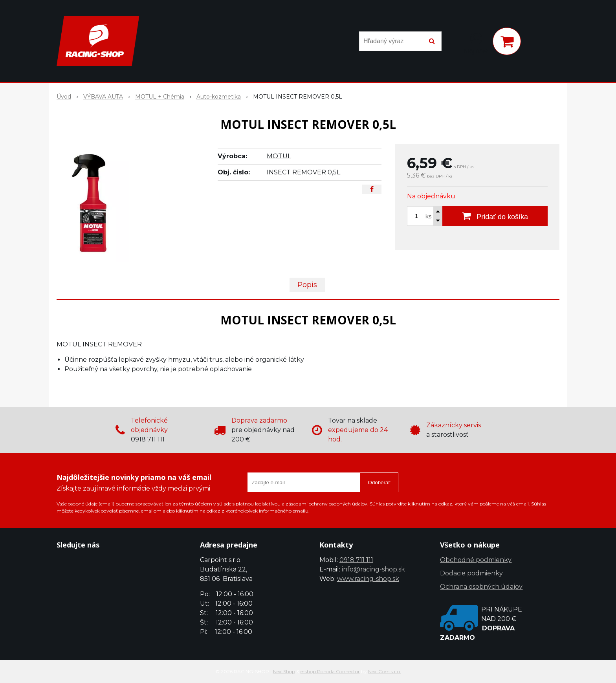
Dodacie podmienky (471, 573)
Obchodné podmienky (476, 560)
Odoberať (379, 482)
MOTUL (279, 156)
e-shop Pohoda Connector (330, 671)
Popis (307, 285)
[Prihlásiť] (476, 43)
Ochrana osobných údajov (481, 587)
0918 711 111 (356, 560)
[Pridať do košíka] (495, 216)
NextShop (284, 671)
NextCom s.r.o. (385, 671)
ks (428, 216)
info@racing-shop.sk (373, 569)
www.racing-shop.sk (368, 579)
